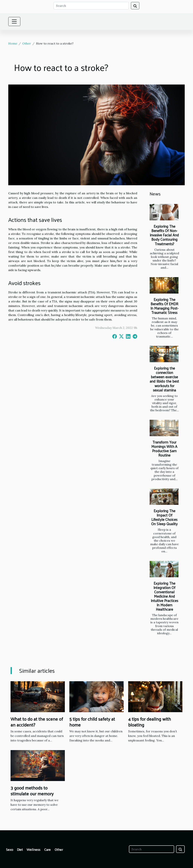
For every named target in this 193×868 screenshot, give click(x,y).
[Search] (91, 6)
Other (27, 43)
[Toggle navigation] (14, 22)
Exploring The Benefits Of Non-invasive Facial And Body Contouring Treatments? (164, 235)
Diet (20, 849)
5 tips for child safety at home (92, 722)
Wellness (33, 849)
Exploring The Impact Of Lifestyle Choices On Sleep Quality (164, 517)
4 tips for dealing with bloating (150, 722)
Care (47, 849)
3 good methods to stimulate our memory (32, 790)
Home (13, 43)
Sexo (10, 849)
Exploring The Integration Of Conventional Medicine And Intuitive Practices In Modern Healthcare (164, 596)
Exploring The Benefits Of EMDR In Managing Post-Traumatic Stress (164, 306)
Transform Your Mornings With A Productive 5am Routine (164, 449)
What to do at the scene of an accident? (37, 722)
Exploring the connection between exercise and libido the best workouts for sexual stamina (164, 379)
